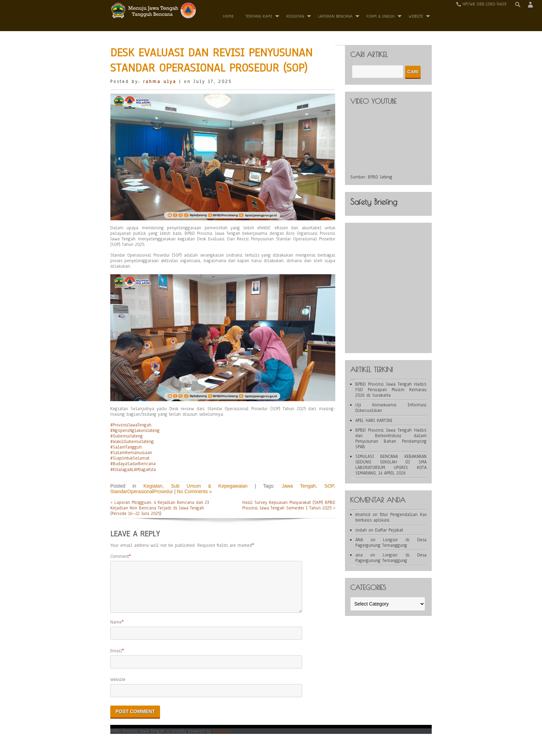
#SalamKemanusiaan (131, 453)
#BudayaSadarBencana (133, 464)
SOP (329, 486)
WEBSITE (416, 16)
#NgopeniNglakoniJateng (135, 431)
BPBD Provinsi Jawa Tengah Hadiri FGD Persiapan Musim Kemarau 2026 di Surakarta (391, 390)
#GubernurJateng (127, 436)
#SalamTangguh (126, 447)
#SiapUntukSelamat (130, 458)
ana (359, 555)
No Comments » (194, 491)
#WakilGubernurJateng (132, 442)
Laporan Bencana (335, 16)
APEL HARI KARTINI (374, 421)
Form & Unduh (381, 16)
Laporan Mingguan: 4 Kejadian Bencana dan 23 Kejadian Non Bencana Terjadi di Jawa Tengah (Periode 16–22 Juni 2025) (160, 508)
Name (116, 630)
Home (228, 16)
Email (116, 659)
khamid (363, 515)
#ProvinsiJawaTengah (131, 425)
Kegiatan (295, 16)
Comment (120, 556)
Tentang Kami (259, 16)
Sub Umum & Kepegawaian (209, 486)
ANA (359, 540)
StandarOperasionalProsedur (142, 491)
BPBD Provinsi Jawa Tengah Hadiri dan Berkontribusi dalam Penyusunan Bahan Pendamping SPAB (391, 439)
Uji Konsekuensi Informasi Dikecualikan (391, 408)
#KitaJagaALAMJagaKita (133, 470)
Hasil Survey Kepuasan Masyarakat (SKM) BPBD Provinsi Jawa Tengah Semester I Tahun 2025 (289, 505)
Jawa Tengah (299, 486)
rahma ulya (160, 82)
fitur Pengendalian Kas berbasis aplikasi (391, 517)
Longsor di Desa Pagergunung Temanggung (391, 543)
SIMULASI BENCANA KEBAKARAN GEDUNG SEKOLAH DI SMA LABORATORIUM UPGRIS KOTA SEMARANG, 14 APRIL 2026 (391, 465)
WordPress (222, 739)
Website (118, 688)
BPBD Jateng (380, 177)
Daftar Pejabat (389, 530)
